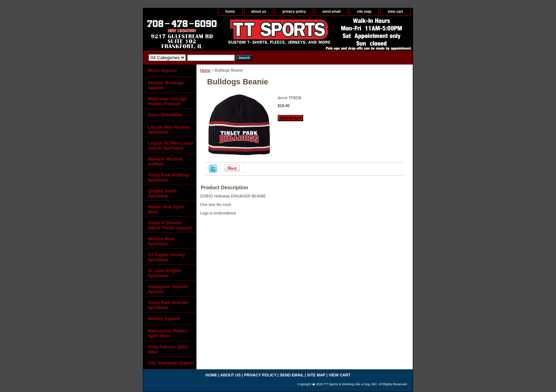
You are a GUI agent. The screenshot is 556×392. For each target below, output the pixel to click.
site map (364, 12)
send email (332, 12)
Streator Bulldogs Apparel (166, 85)
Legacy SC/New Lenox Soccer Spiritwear (171, 146)
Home (205, 70)
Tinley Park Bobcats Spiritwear (168, 305)
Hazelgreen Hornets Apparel (168, 289)
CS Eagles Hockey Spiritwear (166, 257)
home (230, 12)
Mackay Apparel (164, 319)
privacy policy (294, 12)
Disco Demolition (165, 115)
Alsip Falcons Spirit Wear (168, 349)
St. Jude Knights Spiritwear (165, 273)
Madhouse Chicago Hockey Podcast (167, 101)
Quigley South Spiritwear (162, 194)
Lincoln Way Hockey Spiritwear (168, 130)
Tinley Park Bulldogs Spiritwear (169, 178)
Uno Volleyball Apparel (171, 363)
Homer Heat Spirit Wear (166, 209)
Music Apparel (162, 71)
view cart (395, 12)
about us (259, 12)
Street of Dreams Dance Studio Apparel (170, 225)
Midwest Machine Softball (165, 162)
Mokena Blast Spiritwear (162, 241)
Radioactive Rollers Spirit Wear (168, 334)
